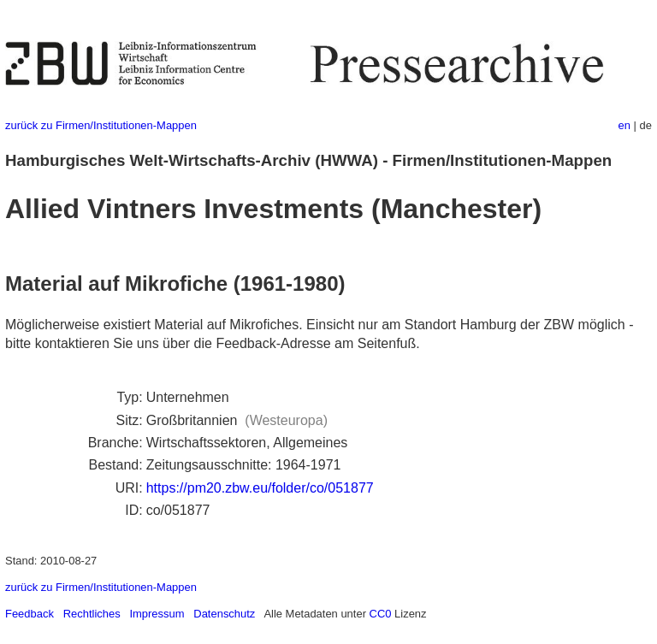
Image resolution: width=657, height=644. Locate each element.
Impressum (157, 614)
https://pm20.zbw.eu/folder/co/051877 (260, 488)
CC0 (381, 614)
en (624, 125)
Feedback (30, 614)
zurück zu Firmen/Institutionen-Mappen (101, 125)
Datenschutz (224, 614)
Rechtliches (92, 614)
